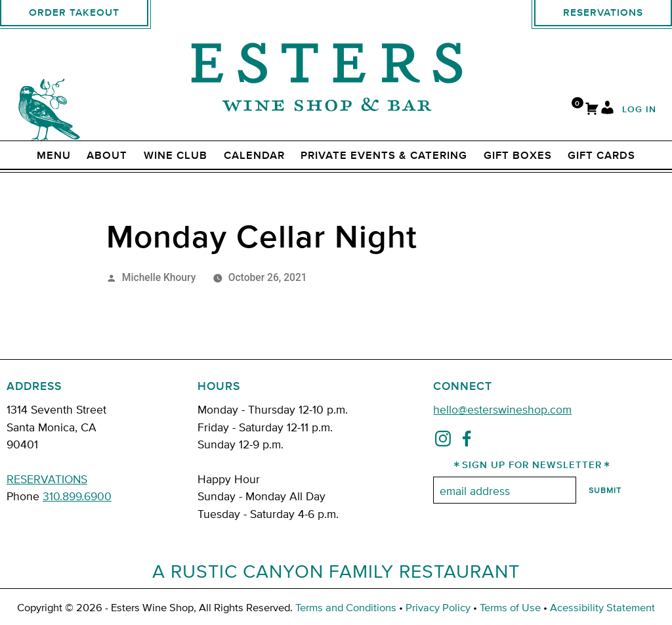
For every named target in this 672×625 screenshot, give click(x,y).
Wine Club (176, 156)
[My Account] (607, 110)
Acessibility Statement (602, 607)
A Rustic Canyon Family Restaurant (336, 571)
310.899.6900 (77, 495)
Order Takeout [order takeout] (74, 13)
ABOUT (107, 156)
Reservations (603, 13)
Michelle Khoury (159, 277)
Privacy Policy (438, 607)
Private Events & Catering (384, 156)
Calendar (254, 156)
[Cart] (592, 110)
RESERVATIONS (47, 478)
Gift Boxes (518, 156)
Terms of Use (510, 607)
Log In (639, 110)
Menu (54, 156)
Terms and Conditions (346, 607)
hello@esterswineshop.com (502, 409)
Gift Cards (601, 156)
